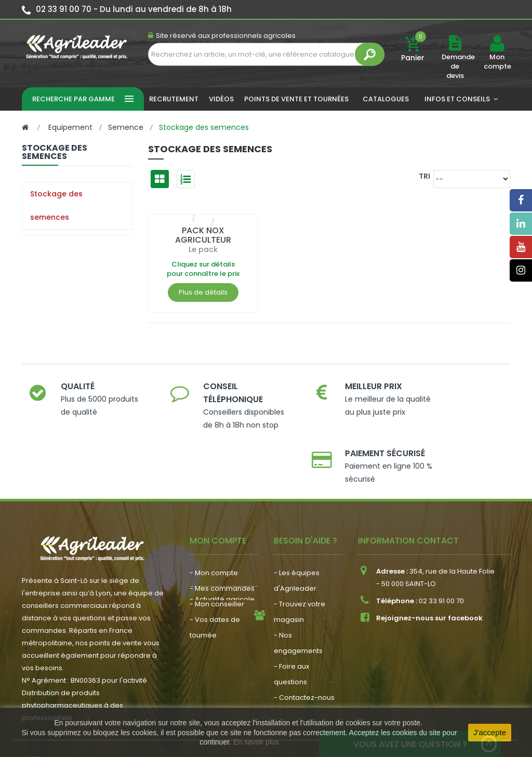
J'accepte (490, 732)
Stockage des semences (56, 205)
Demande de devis (458, 66)
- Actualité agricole (222, 621)
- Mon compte (214, 532)
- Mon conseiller (217, 563)
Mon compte (497, 62)
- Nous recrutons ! (220, 636)
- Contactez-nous (304, 656)
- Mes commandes (222, 547)
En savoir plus (256, 742)
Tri (424, 176)
